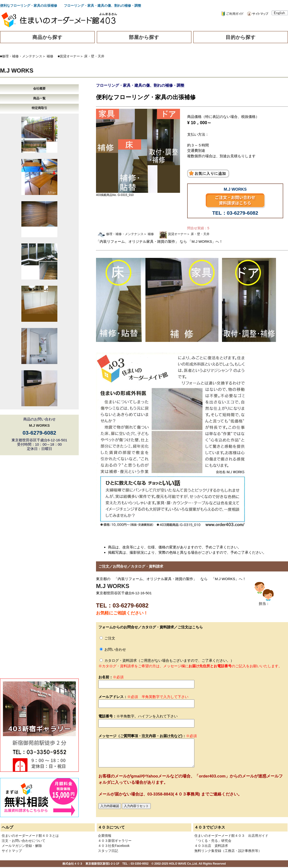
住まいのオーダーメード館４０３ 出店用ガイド (231, 836)
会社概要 (39, 88)
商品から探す (48, 37)
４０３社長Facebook (114, 846)
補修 (50, 56)
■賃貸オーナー (69, 56)
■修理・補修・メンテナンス (21, 56)
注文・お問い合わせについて (24, 841)
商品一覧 (39, 98)
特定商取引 (39, 108)
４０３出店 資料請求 (211, 846)
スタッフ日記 (108, 851)
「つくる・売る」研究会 (213, 841)
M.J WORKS (17, 70)
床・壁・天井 (94, 56)
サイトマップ (12, 851)
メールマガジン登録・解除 (22, 846)
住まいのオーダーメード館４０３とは (30, 836)
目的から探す (241, 37)
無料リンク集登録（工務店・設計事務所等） (228, 851)
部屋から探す (144, 37)
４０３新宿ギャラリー (115, 841)
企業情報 (105, 836)
